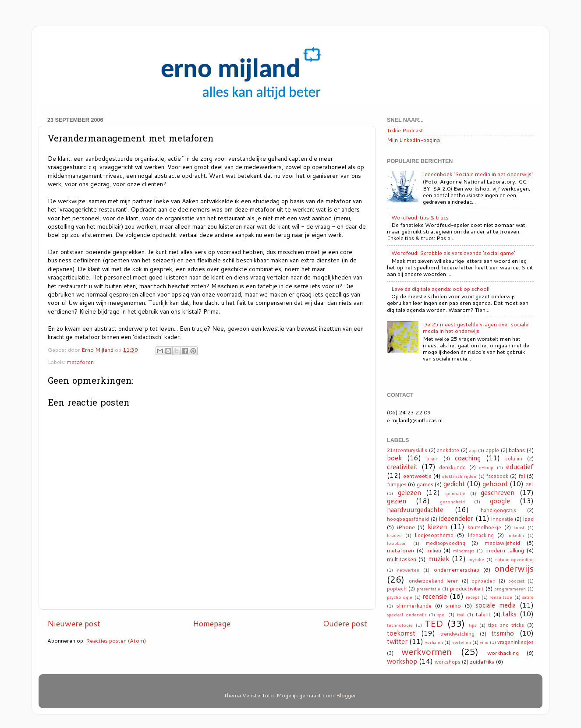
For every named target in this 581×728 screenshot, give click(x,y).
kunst (519, 527)
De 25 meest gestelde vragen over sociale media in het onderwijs (476, 327)
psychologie (400, 597)
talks (510, 614)
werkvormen (427, 651)
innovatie (502, 519)
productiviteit (467, 588)
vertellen (462, 642)
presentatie (429, 589)
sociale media (496, 605)
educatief (520, 466)
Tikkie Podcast (405, 130)
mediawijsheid (502, 543)
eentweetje (417, 476)
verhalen (434, 642)
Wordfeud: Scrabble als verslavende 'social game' (453, 253)
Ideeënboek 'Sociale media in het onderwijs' (478, 174)
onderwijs (514, 568)
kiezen (437, 527)
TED (434, 623)
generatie (455, 493)
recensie (435, 596)
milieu (434, 550)
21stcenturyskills (407, 450)
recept (473, 597)
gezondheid (452, 502)
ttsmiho (503, 633)
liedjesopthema (434, 535)
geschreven (498, 492)
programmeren (510, 589)
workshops (448, 662)
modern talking (505, 550)
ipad (528, 519)
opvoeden (484, 581)
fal (522, 476)
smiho (453, 605)
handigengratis (498, 510)
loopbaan (397, 543)
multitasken (402, 559)
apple (492, 450)
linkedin (516, 535)
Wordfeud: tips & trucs (420, 217)
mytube (476, 559)
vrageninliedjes (515, 642)
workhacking (503, 653)
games (425, 484)
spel (441, 615)
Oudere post (345, 624)
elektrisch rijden (459, 476)
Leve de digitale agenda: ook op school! (440, 289)
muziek (439, 558)
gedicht (454, 484)
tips (473, 625)
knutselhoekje (484, 527)
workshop (402, 661)
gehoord (495, 484)
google (500, 501)
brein (432, 459)
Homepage (212, 624)
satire (528, 597)
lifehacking (481, 535)
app (473, 450)
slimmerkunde (414, 605)
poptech (397, 589)
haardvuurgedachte (415, 509)
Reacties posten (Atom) (116, 640)
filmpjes (397, 484)
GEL (530, 484)
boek (394, 458)
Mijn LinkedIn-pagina (413, 140)
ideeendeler (456, 518)
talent (483, 614)
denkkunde (452, 467)
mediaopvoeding (446, 543)
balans (517, 450)
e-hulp (486, 467)
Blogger (346, 695)
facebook (497, 476)
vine (484, 642)
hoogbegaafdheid (408, 519)
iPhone (406, 527)
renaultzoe (501, 597)
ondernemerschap (457, 569)
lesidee (394, 535)
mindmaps (464, 551)
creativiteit (402, 466)
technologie (400, 625)
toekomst (401, 633)
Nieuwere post (74, 624)
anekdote (448, 450)
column (514, 459)
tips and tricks (506, 625)
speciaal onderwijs (407, 615)
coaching (468, 458)
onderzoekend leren (434, 581)
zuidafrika (482, 661)
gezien (397, 501)
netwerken (408, 570)
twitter (397, 641)
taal (461, 615)
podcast (516, 581)
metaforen (80, 362)
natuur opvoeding (514, 559)
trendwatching (457, 634)
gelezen (409, 492)
